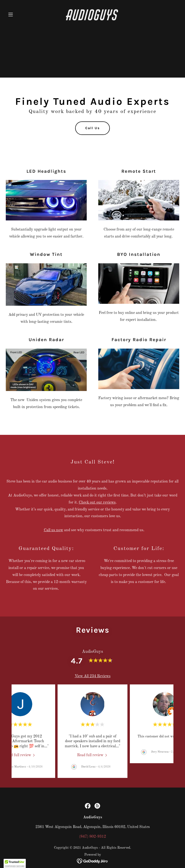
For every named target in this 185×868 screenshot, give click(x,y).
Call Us (92, 128)
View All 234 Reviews (93, 676)
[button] (19, 14)
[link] (92, 19)
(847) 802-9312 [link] (92, 837)
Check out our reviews (97, 503)
